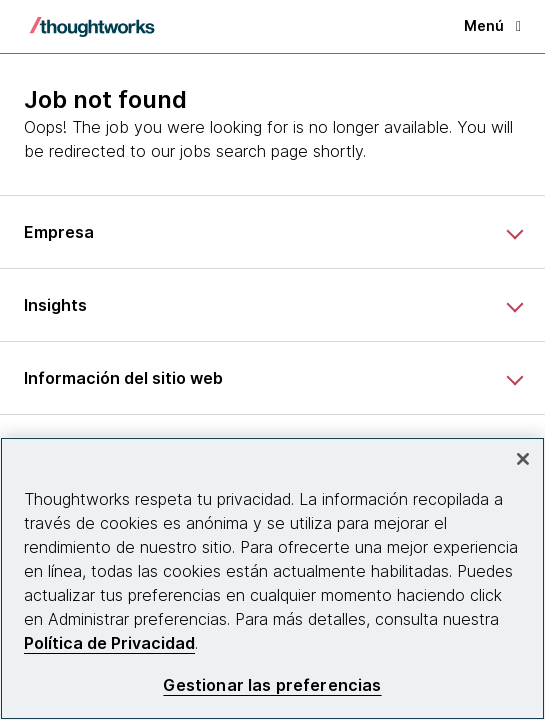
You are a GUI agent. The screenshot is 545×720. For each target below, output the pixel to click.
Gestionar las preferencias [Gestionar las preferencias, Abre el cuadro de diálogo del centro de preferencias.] (272, 685)
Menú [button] (492, 25)
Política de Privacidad (109, 643)
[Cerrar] (523, 459)
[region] (272, 578)
